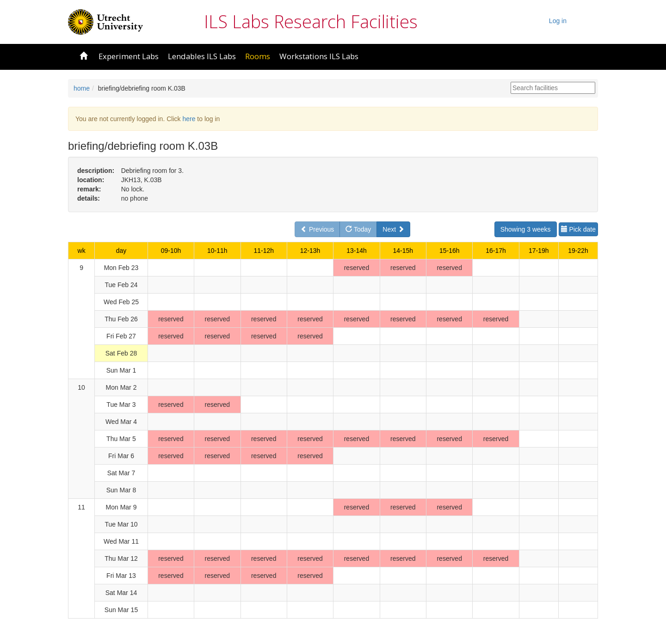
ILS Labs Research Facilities (311, 21)
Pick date (578, 229)
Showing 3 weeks (526, 229)
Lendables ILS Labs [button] (202, 56)
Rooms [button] (258, 56)
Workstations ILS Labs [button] (319, 56)
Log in (558, 21)
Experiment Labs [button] (129, 56)
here (189, 119)
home (82, 88)
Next (393, 229)
